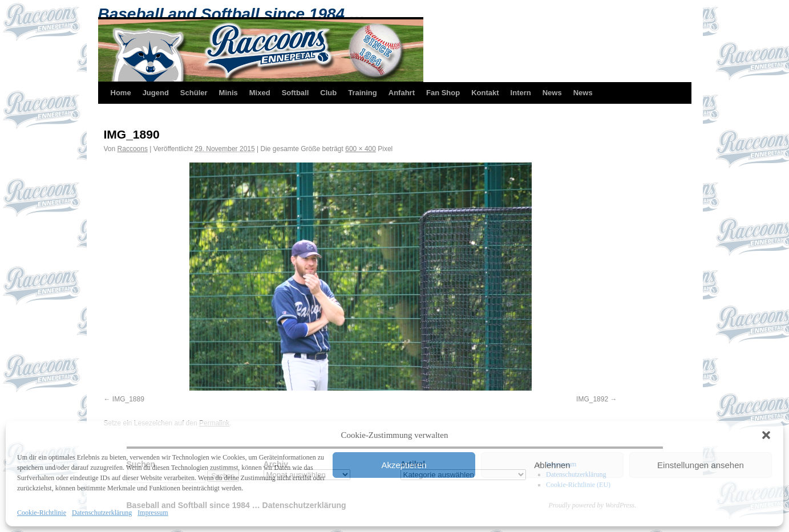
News (552, 93)
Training (363, 93)
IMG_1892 (592, 399)
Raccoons (133, 149)
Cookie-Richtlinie (42, 513)
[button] (766, 435)
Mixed (260, 93)
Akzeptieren (404, 465)
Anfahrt (402, 93)
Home (121, 93)
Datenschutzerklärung (102, 513)
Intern (521, 93)
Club (328, 93)
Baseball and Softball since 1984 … (232, 14)
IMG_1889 (128, 399)
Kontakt (485, 93)
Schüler (194, 93)
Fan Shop (443, 93)
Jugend (156, 93)
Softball (296, 93)
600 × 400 (361, 149)
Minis (228, 93)
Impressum (153, 513)
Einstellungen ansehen (701, 465)
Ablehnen (552, 465)
